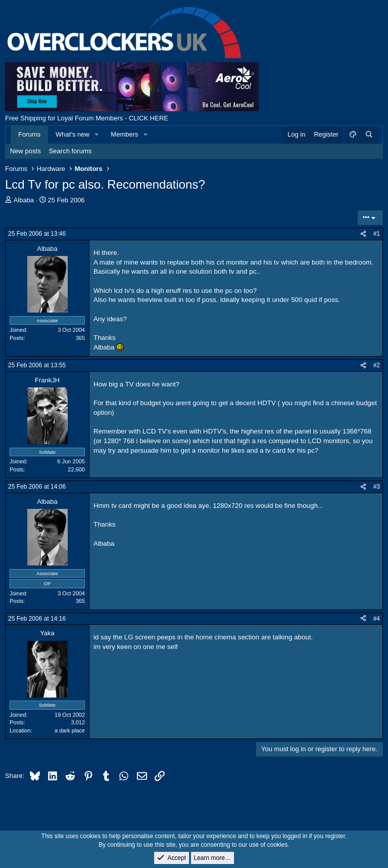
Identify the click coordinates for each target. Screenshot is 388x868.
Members (124, 134)
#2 (377, 365)
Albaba (24, 200)
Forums (29, 134)
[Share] (363, 234)
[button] (97, 135)
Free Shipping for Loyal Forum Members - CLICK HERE (87, 118)
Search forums (70, 151)
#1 (377, 234)
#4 (377, 619)
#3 (377, 487)
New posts (26, 151)
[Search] (369, 135)
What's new (72, 134)
